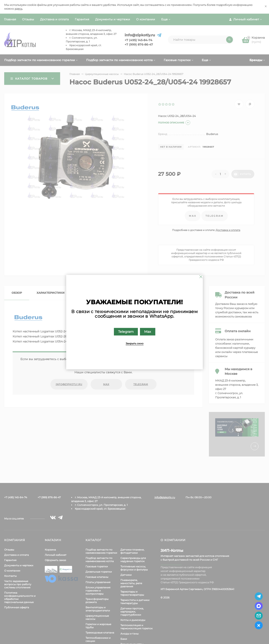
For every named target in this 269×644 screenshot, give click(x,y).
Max (148, 331)
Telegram (126, 331)
